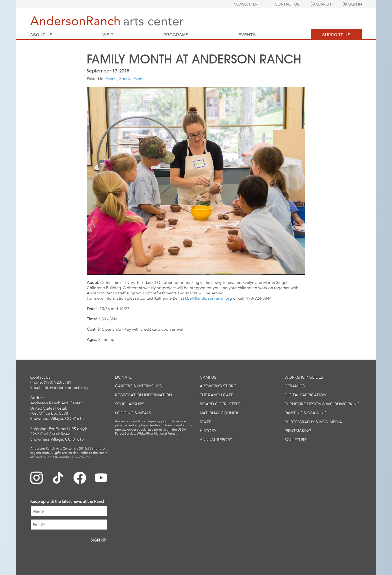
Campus (208, 377)
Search (324, 4)
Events (247, 35)
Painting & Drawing (305, 413)
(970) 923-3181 (58, 382)
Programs (176, 35)
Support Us (336, 35)
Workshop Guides (304, 377)
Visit (108, 35)
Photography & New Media (313, 422)
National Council (219, 413)
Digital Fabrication (305, 395)
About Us (41, 35)
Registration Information (143, 395)
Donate (123, 377)
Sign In (355, 4)
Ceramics (295, 386)
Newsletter (245, 4)
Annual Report (216, 440)
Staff (205, 422)
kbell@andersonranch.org (208, 298)
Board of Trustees (220, 404)
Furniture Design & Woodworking (322, 404)
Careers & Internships (138, 386)
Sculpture (295, 440)
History (208, 431)
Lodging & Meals (133, 413)
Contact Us (287, 4)
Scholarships (130, 404)
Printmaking (298, 431)
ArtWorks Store (218, 386)
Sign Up (98, 540)
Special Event (131, 78)
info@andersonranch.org (65, 387)
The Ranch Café (216, 395)
